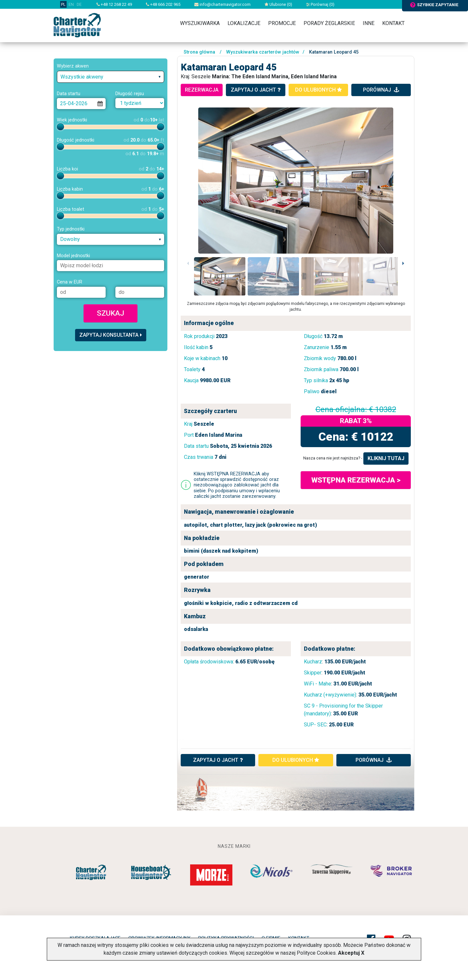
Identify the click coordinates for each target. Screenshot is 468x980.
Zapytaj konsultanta (111, 335)
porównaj (381, 90)
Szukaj (110, 313)
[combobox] (110, 77)
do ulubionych (318, 90)
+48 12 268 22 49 (114, 4)
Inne (369, 23)
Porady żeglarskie (329, 23)
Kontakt (393, 23)
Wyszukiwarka (200, 23)
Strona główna (199, 52)
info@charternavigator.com (222, 4)
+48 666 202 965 (163, 4)
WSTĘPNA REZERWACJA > (356, 480)
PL (63, 4)
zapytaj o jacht (256, 90)
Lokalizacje (244, 23)
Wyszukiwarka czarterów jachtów (263, 52)
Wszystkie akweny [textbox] (82, 77)
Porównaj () (320, 4)
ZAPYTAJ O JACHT (218, 760)
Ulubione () (278, 4)
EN (71, 4)
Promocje (282, 23)
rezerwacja (202, 90)
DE (79, 4)
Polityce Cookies (316, 953)
